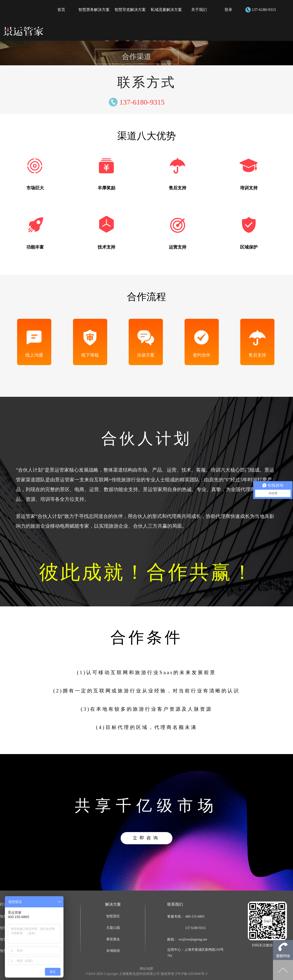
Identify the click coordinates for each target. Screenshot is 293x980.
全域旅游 (113, 951)
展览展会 (113, 939)
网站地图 (146, 969)
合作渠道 (125, 56)
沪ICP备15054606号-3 (191, 974)
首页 (61, 10)
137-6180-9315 (264, 10)
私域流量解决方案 (166, 10)
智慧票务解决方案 (94, 10)
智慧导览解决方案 (130, 10)
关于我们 (199, 10)
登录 (228, 10)
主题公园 (113, 928)
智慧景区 (113, 916)
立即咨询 (146, 838)
